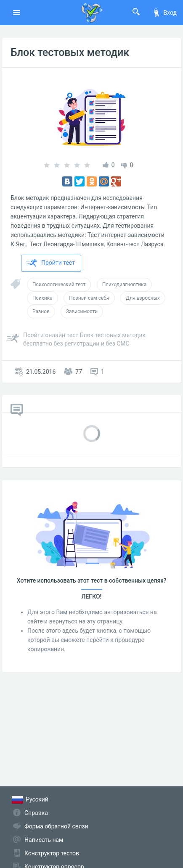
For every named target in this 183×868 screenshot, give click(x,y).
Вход (164, 13)
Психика (42, 298)
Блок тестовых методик (70, 52)
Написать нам (44, 840)
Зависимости (82, 312)
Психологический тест (59, 285)
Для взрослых (143, 298)
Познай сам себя (89, 298)
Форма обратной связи (56, 826)
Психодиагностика (125, 285)
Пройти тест (50, 263)
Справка (36, 813)
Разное (41, 312)
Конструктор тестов (52, 853)
